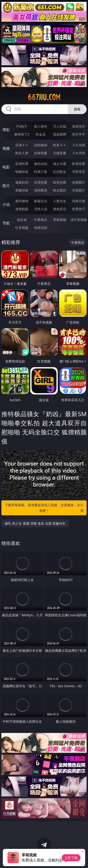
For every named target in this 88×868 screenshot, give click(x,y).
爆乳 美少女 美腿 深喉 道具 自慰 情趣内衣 (35, 523)
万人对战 (60, 126)
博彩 (6, 130)
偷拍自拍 (41, 164)
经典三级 (41, 172)
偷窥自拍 (22, 182)
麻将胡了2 (22, 134)
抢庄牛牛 (79, 134)
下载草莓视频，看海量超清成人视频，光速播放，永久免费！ (45, 508)
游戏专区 (79, 126)
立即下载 (71, 858)
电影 (6, 167)
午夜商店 (41, 220)
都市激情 (22, 201)
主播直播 (60, 153)
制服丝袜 (22, 172)
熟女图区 (60, 190)
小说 (6, 204)
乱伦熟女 (60, 172)
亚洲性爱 (22, 164)
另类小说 (41, 209)
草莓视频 (60, 220)
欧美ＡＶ (60, 145)
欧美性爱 (79, 164)
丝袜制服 (41, 153)
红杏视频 (22, 228)
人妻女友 (60, 201)
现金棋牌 (60, 134)
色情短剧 (41, 228)
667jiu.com (44, 97)
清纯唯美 (41, 190)
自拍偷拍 (41, 145)
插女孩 (22, 220)
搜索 (77, 109)
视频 (6, 148)
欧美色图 (60, 182)
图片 (6, 186)
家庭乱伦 (41, 201)
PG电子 (22, 126)
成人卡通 (60, 164)
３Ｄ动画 (79, 145)
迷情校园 (22, 209)
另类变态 (79, 172)
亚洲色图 (41, 182)
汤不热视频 (79, 220)
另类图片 (79, 190)
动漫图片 (79, 182)
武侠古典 (79, 201)
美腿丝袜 (22, 190)
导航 (6, 223)
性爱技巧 (79, 209)
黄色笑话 (60, 209)
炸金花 (41, 134)
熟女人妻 (22, 153)
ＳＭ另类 (79, 153)
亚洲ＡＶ (22, 145)
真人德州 (41, 126)
